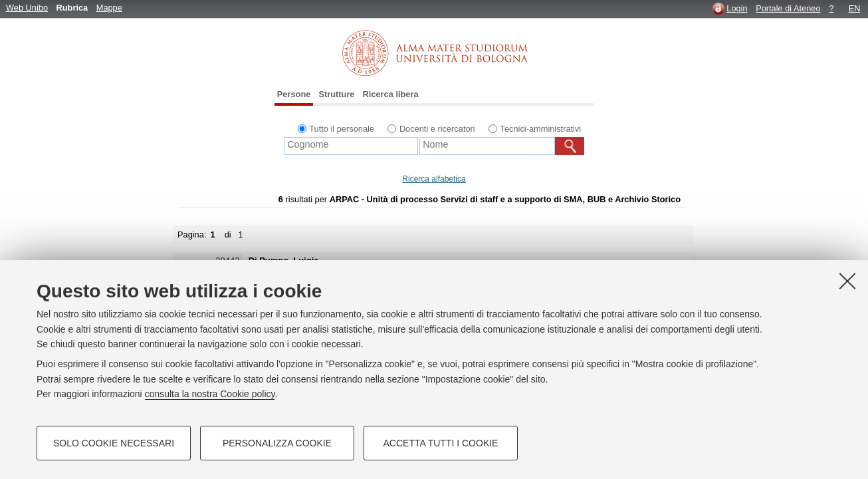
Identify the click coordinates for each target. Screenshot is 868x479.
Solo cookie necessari (114, 443)
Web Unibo (27, 8)
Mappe (109, 8)
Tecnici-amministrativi (541, 129)
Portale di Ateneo (788, 8)
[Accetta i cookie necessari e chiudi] (847, 281)
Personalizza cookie (277, 443)
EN (855, 8)
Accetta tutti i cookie (441, 443)
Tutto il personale (342, 129)
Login (737, 8)
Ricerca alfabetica (434, 179)
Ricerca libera (391, 94)
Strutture (336, 94)
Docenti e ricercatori (437, 129)
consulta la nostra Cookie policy (210, 394)
